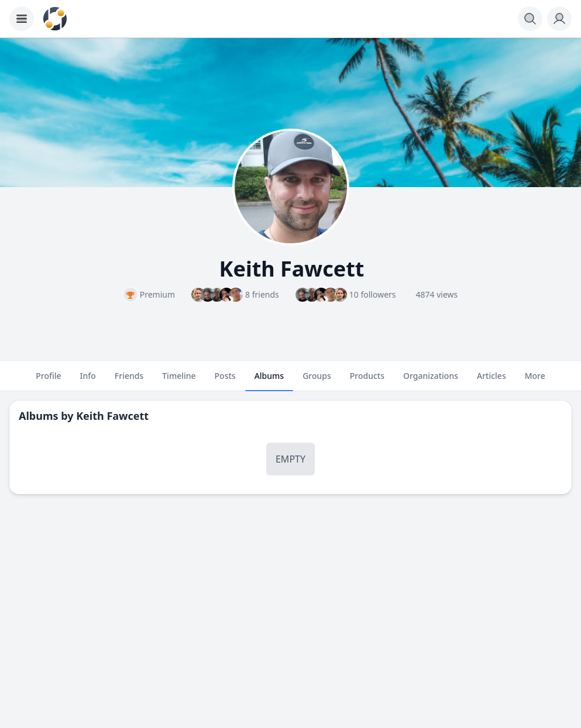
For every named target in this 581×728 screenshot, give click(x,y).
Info (88, 381)
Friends (129, 381)
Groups (317, 381)
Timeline (179, 381)
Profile (48, 381)
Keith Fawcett (112, 416)
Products (367, 381)
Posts (225, 381)
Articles (491, 381)
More (535, 381)
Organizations (431, 381)
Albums (269, 381)
